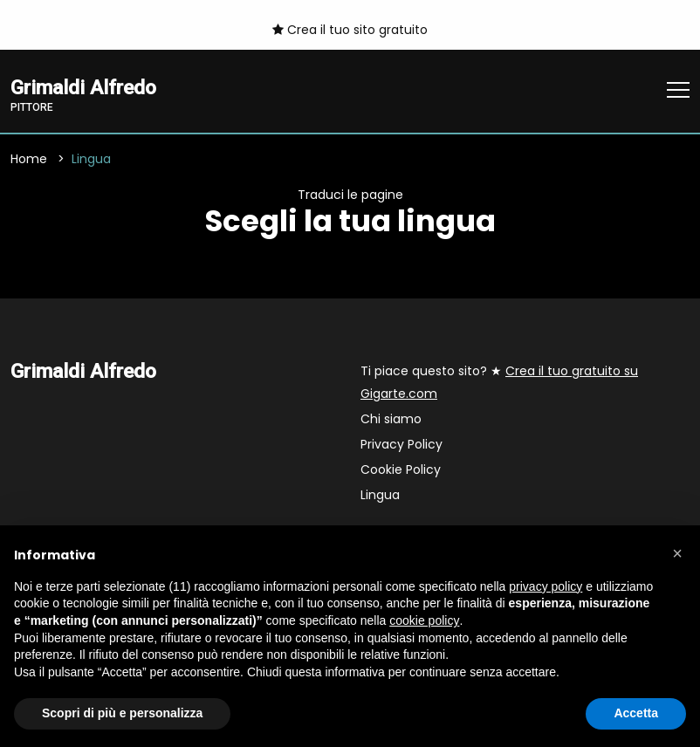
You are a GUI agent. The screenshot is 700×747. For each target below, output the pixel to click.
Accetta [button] (636, 713)
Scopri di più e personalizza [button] (122, 713)
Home (29, 160)
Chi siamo (391, 420)
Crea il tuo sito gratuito (350, 30)
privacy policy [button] (546, 586)
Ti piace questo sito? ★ (499, 383)
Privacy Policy (401, 445)
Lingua (380, 496)
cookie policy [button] (424, 620)
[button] (677, 553)
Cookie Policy (401, 470)
